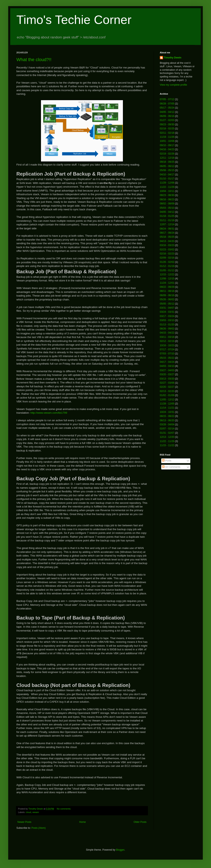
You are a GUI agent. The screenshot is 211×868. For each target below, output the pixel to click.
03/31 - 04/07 (167, 308)
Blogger (120, 850)
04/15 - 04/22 (167, 333)
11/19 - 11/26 (167, 137)
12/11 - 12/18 (167, 158)
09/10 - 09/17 (167, 145)
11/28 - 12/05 (167, 404)
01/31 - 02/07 (167, 433)
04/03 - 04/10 (167, 366)
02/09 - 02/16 (167, 258)
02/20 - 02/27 (167, 387)
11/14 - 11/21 (167, 408)
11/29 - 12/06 (167, 183)
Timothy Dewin (173, 58)
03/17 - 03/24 (167, 316)
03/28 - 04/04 (167, 424)
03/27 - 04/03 (167, 370)
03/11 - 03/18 (167, 337)
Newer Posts (24, 822)
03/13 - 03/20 (167, 379)
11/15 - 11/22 (167, 445)
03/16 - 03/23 (167, 245)
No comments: (64, 809)
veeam (36, 812)
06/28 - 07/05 (167, 104)
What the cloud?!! (34, 60)
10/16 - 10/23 (167, 345)
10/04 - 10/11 (167, 191)
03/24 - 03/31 (167, 312)
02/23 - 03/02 (167, 250)
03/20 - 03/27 (167, 374)
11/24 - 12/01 (167, 283)
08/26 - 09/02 (167, 329)
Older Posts (140, 822)
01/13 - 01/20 (167, 325)
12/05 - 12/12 (167, 400)
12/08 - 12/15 (167, 279)
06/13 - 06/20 (167, 420)
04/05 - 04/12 (167, 112)
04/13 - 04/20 (167, 241)
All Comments (171, 467)
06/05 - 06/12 (167, 166)
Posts (167, 461)
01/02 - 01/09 (167, 395)
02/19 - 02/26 (167, 154)
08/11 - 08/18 (167, 291)
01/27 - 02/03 (167, 120)
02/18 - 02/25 (167, 129)
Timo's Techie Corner (74, 20)
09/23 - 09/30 (167, 124)
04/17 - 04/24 (167, 362)
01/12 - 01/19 (167, 266)
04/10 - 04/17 (167, 175)
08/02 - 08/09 (167, 204)
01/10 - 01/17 (167, 179)
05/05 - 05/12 (167, 304)
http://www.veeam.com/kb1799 (48, 413)
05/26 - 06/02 (167, 299)
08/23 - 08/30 (167, 195)
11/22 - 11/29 (167, 187)
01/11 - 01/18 (167, 220)
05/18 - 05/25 (167, 237)
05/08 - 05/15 (167, 170)
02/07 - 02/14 (167, 429)
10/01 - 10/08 (167, 141)
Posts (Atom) (38, 828)
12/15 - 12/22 (167, 274)
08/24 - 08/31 (167, 229)
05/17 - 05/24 (167, 108)
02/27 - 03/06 (167, 383)
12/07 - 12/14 (167, 224)
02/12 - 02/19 (167, 341)
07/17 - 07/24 (167, 349)
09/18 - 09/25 (167, 162)
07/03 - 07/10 (167, 354)
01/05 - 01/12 (167, 270)
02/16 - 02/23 (167, 254)
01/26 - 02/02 (167, 262)
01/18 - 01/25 (167, 216)
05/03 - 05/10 (167, 208)
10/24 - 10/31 (167, 412)
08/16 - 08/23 (167, 199)
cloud (28, 812)
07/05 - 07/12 (167, 99)
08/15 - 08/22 (167, 416)
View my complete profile (173, 85)
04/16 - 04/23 (167, 149)
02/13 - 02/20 (167, 391)
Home (83, 822)
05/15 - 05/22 (167, 358)
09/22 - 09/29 (167, 287)
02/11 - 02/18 (167, 133)
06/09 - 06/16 (167, 116)
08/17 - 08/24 (167, 233)
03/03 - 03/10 (167, 320)
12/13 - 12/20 (167, 437)
